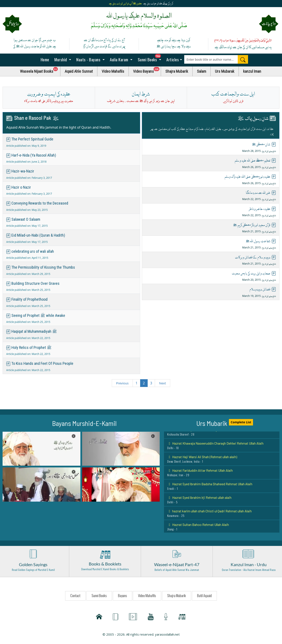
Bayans (123, 595)
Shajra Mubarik (177, 71)
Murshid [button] (61, 59)
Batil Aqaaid (204, 595)
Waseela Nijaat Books (40, 70)
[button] (41, 448)
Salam (202, 71)
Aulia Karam (119, 59)
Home (44, 59)
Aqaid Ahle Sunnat (79, 71)
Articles (172, 59)
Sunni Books (150, 58)
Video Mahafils (113, 71)
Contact (75, 595)
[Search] (243, 59)
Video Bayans (147, 70)
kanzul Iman (252, 71)
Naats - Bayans (88, 59)
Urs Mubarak (225, 71)
